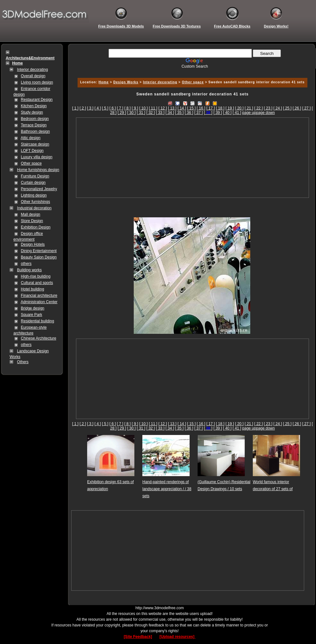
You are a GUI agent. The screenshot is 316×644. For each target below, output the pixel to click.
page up (249, 113)
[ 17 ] (211, 108)
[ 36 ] (189, 113)
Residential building (37, 321)
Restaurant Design (37, 100)
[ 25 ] (287, 108)
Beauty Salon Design (39, 257)
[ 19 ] (230, 108)
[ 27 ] (307, 108)
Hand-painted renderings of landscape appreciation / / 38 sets (167, 489)
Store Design (32, 221)
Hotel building (32, 289)
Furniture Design (35, 176)
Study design (32, 112)
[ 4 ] (98, 108)
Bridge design (32, 308)
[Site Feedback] (138, 637)
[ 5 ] (105, 108)
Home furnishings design (38, 170)
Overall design (33, 76)
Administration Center (39, 302)
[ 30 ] (131, 113)
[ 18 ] (220, 108)
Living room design (37, 82)
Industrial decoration (34, 208)
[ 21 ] (249, 108)
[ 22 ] (259, 108)
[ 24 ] (278, 108)
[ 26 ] (297, 108)
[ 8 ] (127, 108)
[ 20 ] (239, 108)
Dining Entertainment (39, 251)
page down (265, 113)
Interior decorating (32, 70)
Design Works (126, 82)
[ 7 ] (120, 108)
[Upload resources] (178, 637)
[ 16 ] (201, 108)
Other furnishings (35, 202)
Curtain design (33, 183)
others (26, 264)
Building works (29, 270)
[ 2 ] (83, 108)
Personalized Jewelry (39, 189)
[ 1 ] (75, 108)
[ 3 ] (90, 108)
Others (23, 362)
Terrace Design (34, 125)
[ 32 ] (151, 113)
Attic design (31, 138)
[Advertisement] (192, 158)
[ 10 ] (143, 108)
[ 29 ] (122, 113)
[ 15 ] (191, 108)
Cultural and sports (37, 283)
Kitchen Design (34, 106)
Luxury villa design (37, 157)
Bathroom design (35, 131)
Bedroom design (35, 119)
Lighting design (34, 195)
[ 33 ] (160, 113)
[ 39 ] (218, 113)
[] (208, 113)
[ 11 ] (153, 108)
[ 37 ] (199, 113)
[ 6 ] (113, 108)
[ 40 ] (227, 113)
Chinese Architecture (38, 338)
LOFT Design (32, 151)
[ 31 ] (141, 113)
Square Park (31, 315)
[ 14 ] (182, 108)
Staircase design (35, 144)
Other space (31, 163)
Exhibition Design (36, 227)
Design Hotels (33, 244)
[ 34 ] (170, 113)
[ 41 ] (237, 113)
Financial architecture (39, 296)
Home (104, 82)
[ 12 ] (163, 108)
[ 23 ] (268, 108)
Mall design (30, 214)
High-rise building (36, 276)
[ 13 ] (172, 108)
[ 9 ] (135, 108)
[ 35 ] (180, 113)
